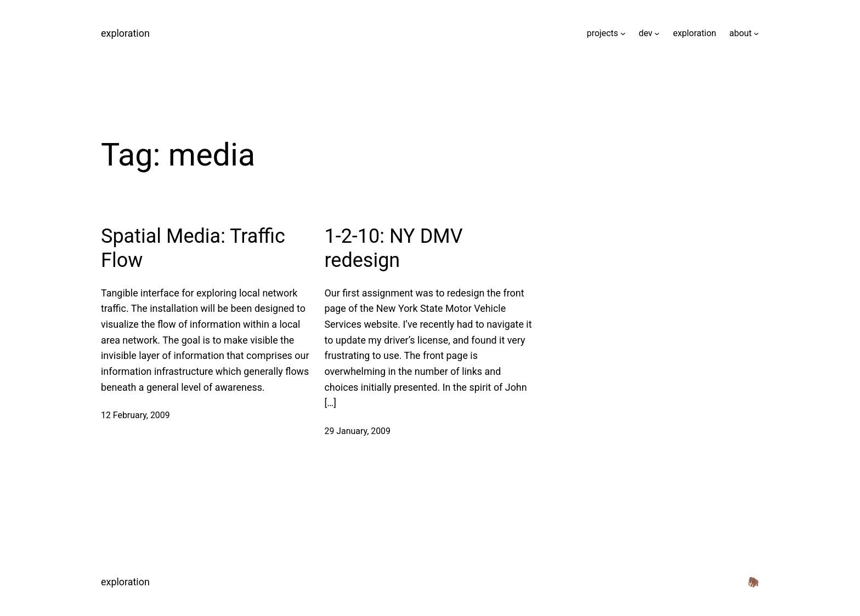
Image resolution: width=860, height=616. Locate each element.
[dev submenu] (657, 33)
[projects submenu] (623, 33)
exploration (125, 33)
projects (602, 33)
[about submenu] (756, 33)
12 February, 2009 (135, 415)
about (741, 33)
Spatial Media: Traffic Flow (193, 248)
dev (645, 33)
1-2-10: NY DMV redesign (393, 248)
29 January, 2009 (357, 431)
